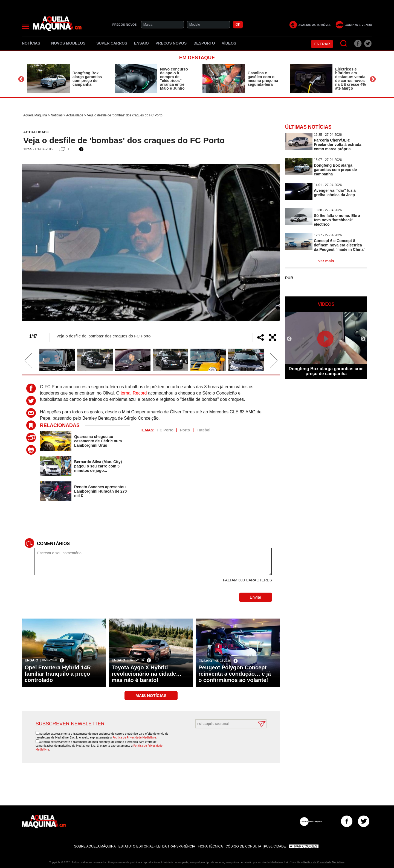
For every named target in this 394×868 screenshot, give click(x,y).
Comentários (53, 544)
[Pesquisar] (344, 44)
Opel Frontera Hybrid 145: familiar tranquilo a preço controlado (58, 674)
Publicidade (275, 846)
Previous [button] (21, 79)
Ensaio (141, 43)
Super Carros (112, 43)
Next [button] (373, 79)
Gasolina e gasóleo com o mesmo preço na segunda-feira (263, 79)
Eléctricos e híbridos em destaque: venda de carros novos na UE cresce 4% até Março (350, 79)
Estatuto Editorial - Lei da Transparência (157, 846)
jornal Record (134, 393)
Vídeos (229, 43)
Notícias (33, 43)
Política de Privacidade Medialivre (134, 737)
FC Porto (165, 430)
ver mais (326, 261)
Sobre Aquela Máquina (95, 846)
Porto (185, 430)
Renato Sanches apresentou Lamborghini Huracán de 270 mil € (100, 491)
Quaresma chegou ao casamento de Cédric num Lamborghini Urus (98, 441)
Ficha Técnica (210, 846)
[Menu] (25, 27)
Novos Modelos (70, 43)
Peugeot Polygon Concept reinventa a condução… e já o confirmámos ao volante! (235, 674)
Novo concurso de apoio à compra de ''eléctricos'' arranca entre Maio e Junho (174, 79)
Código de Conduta (243, 846)
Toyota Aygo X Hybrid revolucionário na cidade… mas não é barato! (147, 674)
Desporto (204, 43)
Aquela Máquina (35, 115)
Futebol (203, 430)
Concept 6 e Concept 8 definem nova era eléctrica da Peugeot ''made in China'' (340, 245)
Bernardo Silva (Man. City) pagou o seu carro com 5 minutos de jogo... (98, 466)
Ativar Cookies (304, 846)
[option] (66, 79)
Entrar (322, 44)
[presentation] (225, 742)
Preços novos (171, 43)
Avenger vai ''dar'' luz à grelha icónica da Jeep (335, 193)
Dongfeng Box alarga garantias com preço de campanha (87, 79)
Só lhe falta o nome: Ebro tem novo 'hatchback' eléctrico (337, 220)
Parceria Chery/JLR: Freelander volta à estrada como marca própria (338, 145)
